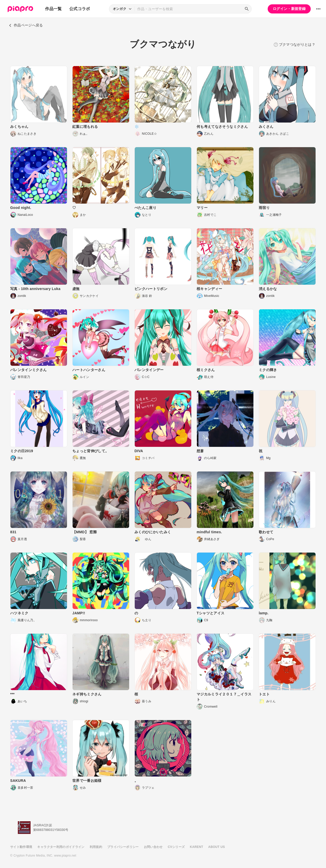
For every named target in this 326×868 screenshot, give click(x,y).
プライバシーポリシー (123, 847)
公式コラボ (80, 9)
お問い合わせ (153, 847)
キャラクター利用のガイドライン (61, 847)
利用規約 (96, 847)
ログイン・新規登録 (289, 9)
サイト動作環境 (21, 847)
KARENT (197, 847)
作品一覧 (53, 9)
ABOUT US (217, 847)
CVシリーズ (176, 847)
